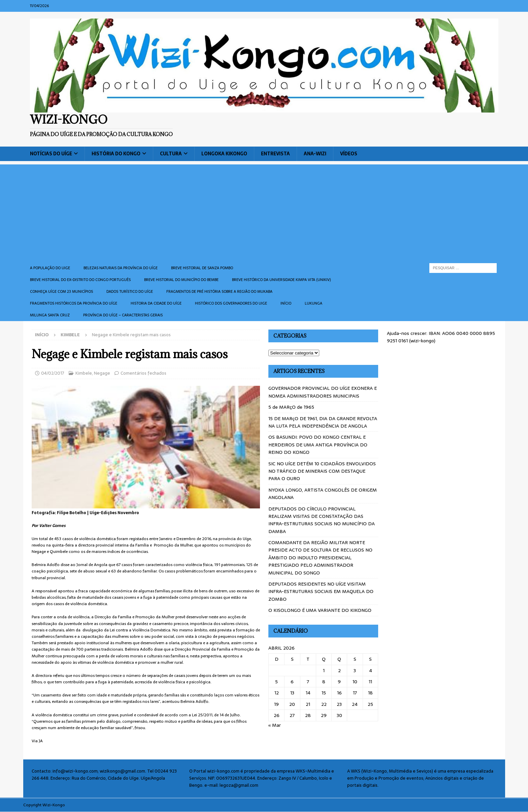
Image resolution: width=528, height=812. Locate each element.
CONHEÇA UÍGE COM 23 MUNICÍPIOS (61, 291)
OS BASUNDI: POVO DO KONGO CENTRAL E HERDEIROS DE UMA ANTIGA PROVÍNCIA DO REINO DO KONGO (318, 445)
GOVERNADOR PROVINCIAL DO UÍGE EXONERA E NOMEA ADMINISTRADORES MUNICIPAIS (323, 392)
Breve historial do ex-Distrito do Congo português (80, 280)
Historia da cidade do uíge (156, 303)
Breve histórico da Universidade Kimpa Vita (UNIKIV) (281, 280)
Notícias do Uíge (51, 154)
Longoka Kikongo (224, 154)
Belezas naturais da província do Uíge (121, 268)
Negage (102, 373)
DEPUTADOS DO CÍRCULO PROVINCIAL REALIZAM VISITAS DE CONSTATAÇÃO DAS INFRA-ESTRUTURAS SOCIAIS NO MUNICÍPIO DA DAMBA (322, 520)
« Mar (275, 725)
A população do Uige (50, 268)
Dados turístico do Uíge (130, 291)
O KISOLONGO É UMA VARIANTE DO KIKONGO (320, 610)
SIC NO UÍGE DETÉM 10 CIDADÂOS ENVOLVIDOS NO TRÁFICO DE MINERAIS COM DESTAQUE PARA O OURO (322, 471)
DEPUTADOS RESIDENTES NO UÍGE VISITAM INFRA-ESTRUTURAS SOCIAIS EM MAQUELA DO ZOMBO (321, 591)
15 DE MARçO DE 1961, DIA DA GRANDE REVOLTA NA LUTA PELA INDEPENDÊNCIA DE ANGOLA (323, 422)
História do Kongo (116, 154)
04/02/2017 (53, 373)
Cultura (171, 154)
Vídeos (349, 154)
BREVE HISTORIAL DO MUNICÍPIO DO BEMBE (181, 280)
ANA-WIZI (315, 154)
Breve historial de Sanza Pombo (202, 268)
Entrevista (275, 154)
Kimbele (84, 373)
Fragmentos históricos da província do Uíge (74, 303)
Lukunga (313, 303)
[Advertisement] (264, 212)
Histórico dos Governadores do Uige (231, 303)
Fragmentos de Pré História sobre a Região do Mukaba (219, 291)
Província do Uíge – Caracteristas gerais (123, 315)
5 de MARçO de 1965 (291, 407)
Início (286, 303)
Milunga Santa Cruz (50, 315)
